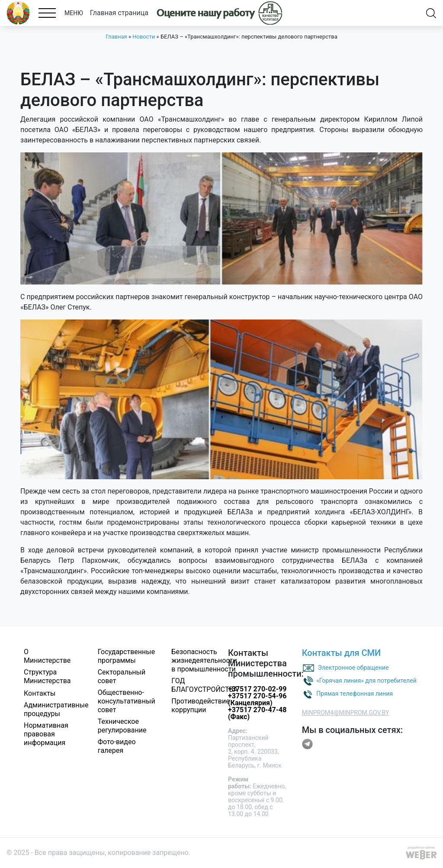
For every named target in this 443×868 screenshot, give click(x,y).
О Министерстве (47, 656)
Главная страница (119, 13)
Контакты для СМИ (342, 653)
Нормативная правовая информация (46, 734)
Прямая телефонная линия (355, 693)
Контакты (40, 693)
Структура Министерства (47, 676)
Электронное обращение (353, 667)
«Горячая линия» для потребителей (366, 680)
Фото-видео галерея (117, 746)
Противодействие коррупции (200, 705)
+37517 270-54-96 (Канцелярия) (257, 699)
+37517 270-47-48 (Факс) (257, 713)
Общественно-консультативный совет (127, 701)
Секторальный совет (122, 676)
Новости (144, 37)
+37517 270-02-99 (257, 689)
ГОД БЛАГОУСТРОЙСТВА (205, 685)
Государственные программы (126, 656)
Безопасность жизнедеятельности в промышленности (204, 660)
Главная (116, 37)
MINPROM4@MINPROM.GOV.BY (346, 713)
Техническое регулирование (122, 726)
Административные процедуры (56, 709)
